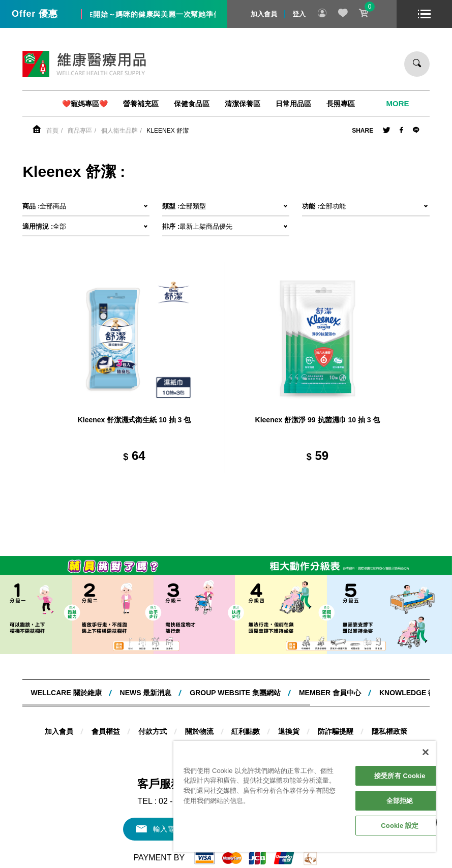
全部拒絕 (400, 801)
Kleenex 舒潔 (168, 131)
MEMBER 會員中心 (330, 693)
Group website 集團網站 (235, 693)
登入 (299, 14)
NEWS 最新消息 (146, 693)
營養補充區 (141, 104)
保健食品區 (192, 104)
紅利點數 (246, 731)
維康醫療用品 (84, 64)
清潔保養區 (243, 104)
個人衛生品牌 (119, 131)
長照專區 (341, 104)
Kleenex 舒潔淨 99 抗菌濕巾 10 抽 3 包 (318, 420)
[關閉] (426, 752)
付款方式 (153, 731)
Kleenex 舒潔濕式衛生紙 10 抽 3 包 (134, 420)
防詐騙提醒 (336, 731)
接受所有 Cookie (400, 776)
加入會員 (264, 14)
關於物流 (199, 731)
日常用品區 (293, 104)
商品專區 (80, 131)
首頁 (52, 131)
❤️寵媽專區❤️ (85, 104)
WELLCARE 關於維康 (66, 693)
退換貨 (289, 731)
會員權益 (106, 731)
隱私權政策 (389, 731)
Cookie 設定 (400, 826)
